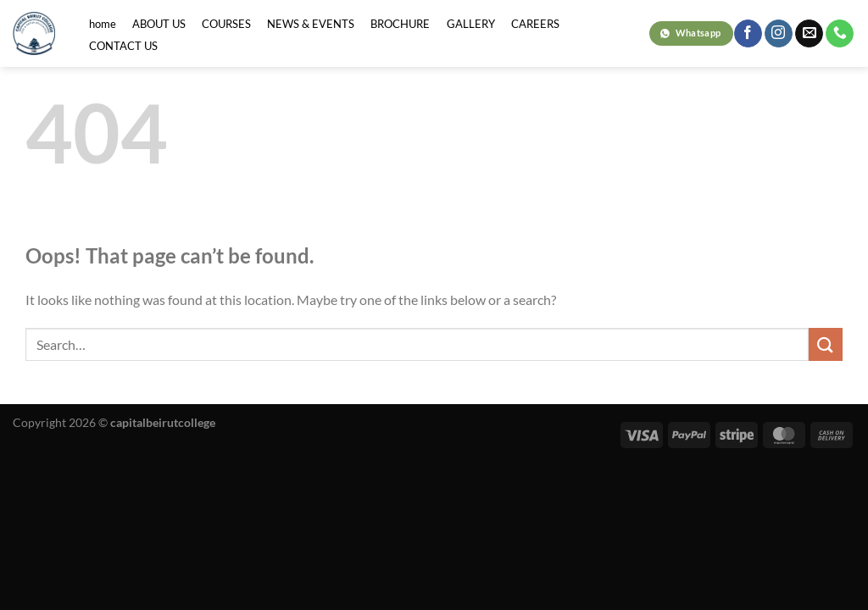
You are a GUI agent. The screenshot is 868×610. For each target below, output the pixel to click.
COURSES (226, 24)
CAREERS (535, 24)
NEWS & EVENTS (311, 24)
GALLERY (471, 24)
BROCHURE (400, 24)
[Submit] (826, 344)
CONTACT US (123, 46)
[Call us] (840, 34)
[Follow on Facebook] (748, 34)
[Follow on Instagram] (779, 34)
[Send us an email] (809, 34)
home (103, 24)
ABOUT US (159, 24)
